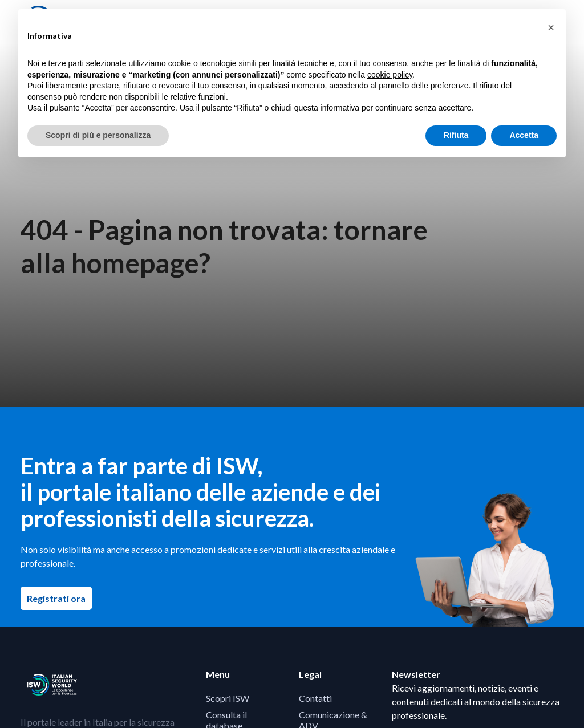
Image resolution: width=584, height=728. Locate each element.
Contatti (315, 698)
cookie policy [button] (390, 75)
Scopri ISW (228, 698)
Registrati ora (59, 598)
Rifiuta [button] (456, 135)
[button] (551, 27)
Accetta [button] (524, 135)
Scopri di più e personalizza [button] (98, 135)
